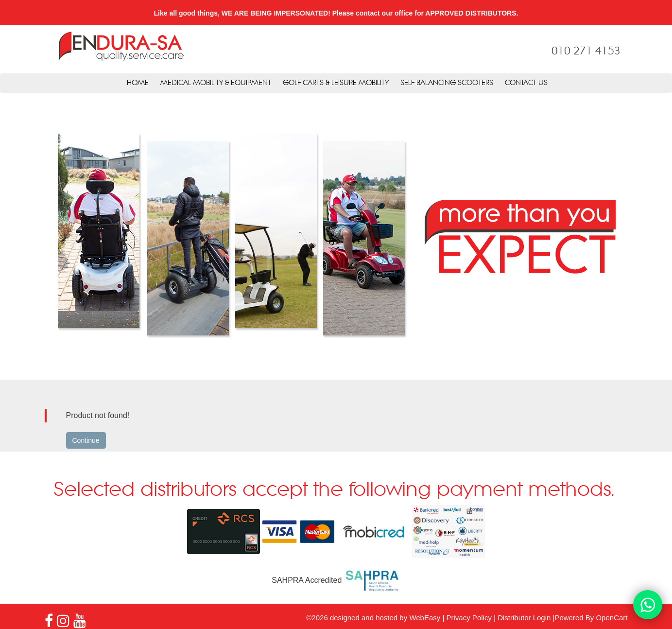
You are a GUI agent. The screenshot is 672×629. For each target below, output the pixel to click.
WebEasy (425, 618)
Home (138, 83)
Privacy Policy (469, 618)
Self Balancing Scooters (447, 83)
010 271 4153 (586, 52)
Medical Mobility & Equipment (216, 83)
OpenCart (612, 618)
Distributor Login (524, 618)
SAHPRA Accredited (336, 580)
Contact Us (526, 83)
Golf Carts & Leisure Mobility (336, 83)
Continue (86, 440)
